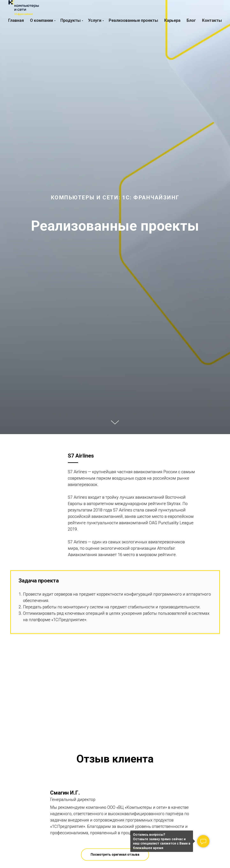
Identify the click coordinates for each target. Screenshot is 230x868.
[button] (115, 855)
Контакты (212, 20)
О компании (42, 20)
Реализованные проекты (133, 20)
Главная (16, 20)
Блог (191, 20)
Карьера (172, 20)
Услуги (95, 20)
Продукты (71, 20)
